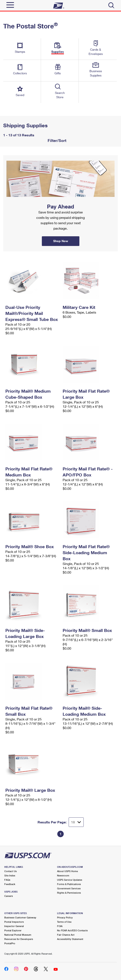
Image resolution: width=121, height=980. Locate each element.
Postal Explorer (13, 930)
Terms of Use (64, 922)
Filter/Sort (56, 140)
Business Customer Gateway (20, 917)
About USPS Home (67, 871)
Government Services (69, 888)
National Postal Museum (18, 935)
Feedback (10, 884)
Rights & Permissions (69, 893)
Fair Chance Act (66, 935)
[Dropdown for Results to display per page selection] (76, 822)
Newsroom (63, 875)
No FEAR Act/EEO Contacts (72, 930)
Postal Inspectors (14, 922)
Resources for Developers (19, 939)
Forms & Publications (69, 884)
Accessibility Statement (70, 939)
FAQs (7, 880)
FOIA (60, 926)
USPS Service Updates (70, 880)
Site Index (10, 875)
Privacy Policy (65, 917)
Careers (9, 896)
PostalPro (10, 943)
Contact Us (11, 871)
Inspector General (14, 926)
